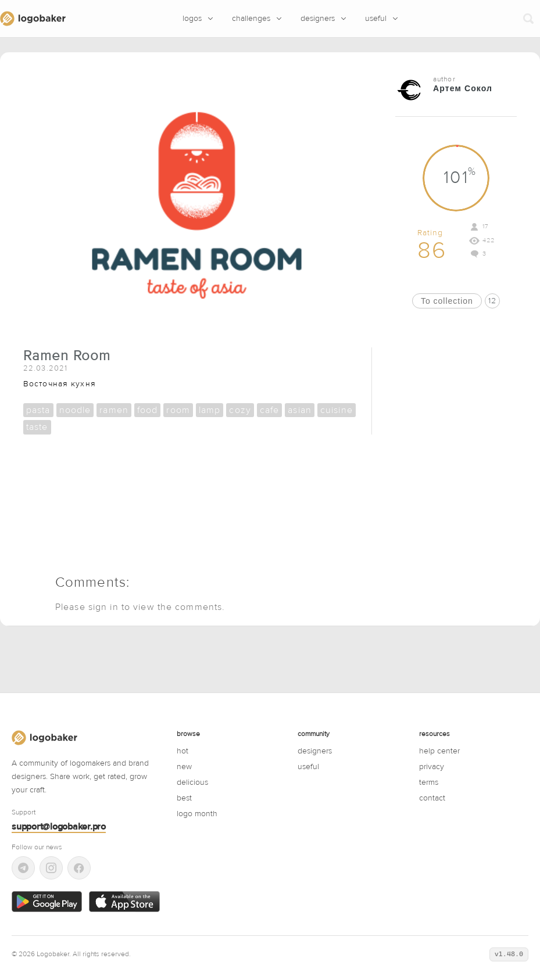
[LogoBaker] (33, 19)
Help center (439, 751)
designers (315, 751)
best (184, 798)
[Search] (528, 19)
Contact (432, 798)
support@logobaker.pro (59, 827)
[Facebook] (79, 868)
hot (183, 751)
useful (308, 767)
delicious (192, 782)
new (184, 767)
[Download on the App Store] (124, 902)
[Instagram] (51, 868)
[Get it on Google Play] (47, 902)
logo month (197, 814)
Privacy (432, 767)
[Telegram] (23, 868)
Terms (429, 782)
